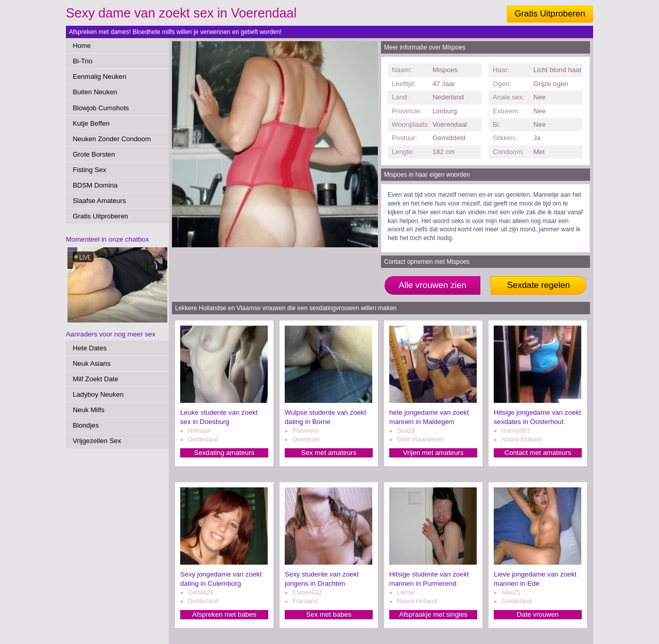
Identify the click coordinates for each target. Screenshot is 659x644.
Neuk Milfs (89, 410)
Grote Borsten (94, 154)
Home (82, 46)
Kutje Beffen (91, 123)
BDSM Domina (95, 185)
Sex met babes (329, 614)
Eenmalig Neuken (99, 77)
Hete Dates (90, 348)
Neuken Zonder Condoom (112, 139)
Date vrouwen (538, 614)
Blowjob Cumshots (101, 108)
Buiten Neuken (95, 92)
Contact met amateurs (538, 453)
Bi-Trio (82, 61)
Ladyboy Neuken (98, 394)
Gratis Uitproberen (550, 14)
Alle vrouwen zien (432, 285)
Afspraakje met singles (433, 614)
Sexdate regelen (539, 285)
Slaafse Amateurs (99, 201)
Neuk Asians (91, 363)
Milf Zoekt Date (96, 379)
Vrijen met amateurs (433, 453)
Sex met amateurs (329, 453)
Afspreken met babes (224, 614)
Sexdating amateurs (224, 453)
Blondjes (86, 425)
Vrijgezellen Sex (97, 441)
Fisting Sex (89, 170)
